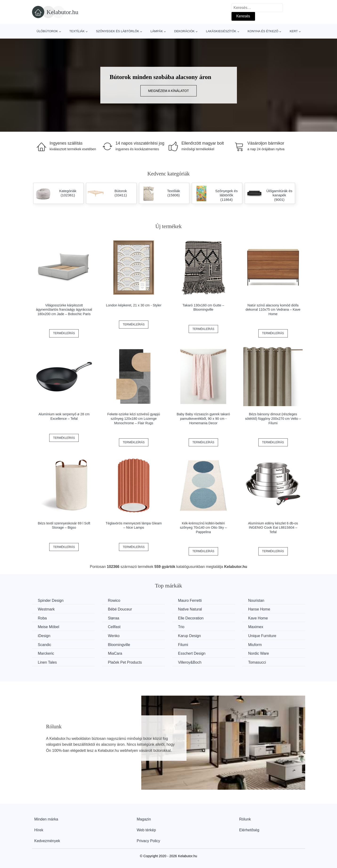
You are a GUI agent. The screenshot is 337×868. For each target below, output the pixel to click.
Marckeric (46, 653)
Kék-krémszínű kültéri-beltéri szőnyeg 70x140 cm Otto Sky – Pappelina (203, 528)
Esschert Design (192, 653)
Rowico (114, 600)
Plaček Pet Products (125, 662)
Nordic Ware (259, 653)
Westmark (46, 609)
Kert (294, 31)
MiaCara (115, 653)
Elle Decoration (191, 618)
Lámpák (157, 31)
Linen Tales (47, 662)
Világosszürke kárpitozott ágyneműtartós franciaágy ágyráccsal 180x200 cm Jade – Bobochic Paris (64, 310)
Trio (181, 627)
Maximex (256, 627)
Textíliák (77, 31)
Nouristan (256, 600)
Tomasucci (257, 662)
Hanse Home (259, 609)
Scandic (45, 645)
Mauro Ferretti (190, 600)
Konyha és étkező (263, 31)
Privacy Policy (149, 841)
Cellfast (114, 627)
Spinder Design (51, 600)
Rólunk (245, 819)
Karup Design (189, 636)
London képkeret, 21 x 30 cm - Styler (134, 305)
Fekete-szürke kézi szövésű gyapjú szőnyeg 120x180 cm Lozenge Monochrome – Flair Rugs (134, 418)
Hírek (39, 830)
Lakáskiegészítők (221, 31)
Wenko (114, 636)
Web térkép (146, 830)
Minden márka (46, 819)
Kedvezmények (47, 841)
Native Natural (190, 609)
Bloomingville (119, 645)
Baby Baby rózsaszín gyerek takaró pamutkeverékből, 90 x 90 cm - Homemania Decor (203, 418)
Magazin (144, 819)
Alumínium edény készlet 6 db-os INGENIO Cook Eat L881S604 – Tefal (273, 528)
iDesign (44, 636)
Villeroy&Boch (190, 662)
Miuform (255, 645)
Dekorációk (185, 31)
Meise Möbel (49, 627)
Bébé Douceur (120, 609)
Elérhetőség (249, 830)
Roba (42, 618)
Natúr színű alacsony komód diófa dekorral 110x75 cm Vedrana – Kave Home (273, 310)
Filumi (183, 645)
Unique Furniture (262, 636)
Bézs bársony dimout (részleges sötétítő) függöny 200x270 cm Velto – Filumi (273, 418)
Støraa (114, 618)
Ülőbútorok (47, 31)
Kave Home (258, 618)
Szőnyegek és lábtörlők (118, 31)
